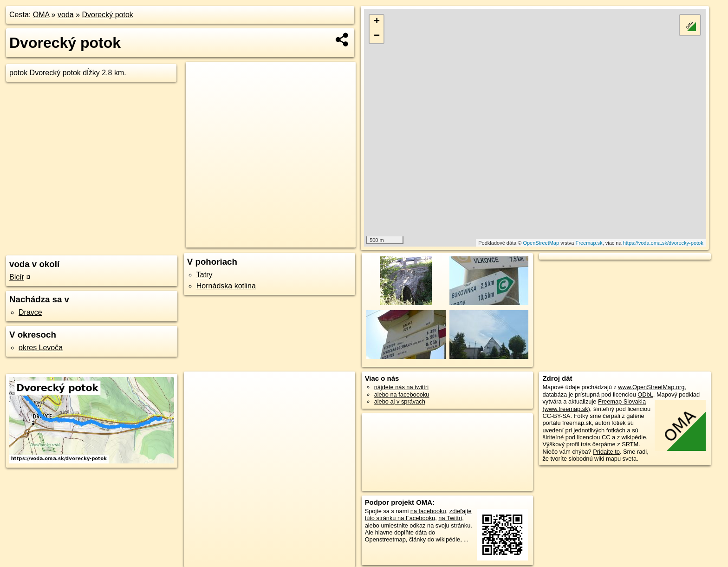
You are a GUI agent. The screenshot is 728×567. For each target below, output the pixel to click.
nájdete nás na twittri (401, 387)
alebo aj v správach (400, 401)
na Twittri (450, 518)
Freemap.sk (589, 243)
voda (66, 15)
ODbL (645, 394)
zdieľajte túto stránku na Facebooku (418, 515)
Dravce (30, 312)
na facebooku (428, 511)
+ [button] (377, 22)
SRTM (630, 444)
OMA (41, 15)
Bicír (17, 277)
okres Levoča (41, 348)
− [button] (377, 36)
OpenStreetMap (541, 243)
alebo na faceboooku (402, 394)
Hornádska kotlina (226, 286)
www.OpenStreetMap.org (651, 387)
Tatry (205, 275)
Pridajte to (606, 452)
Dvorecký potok (108, 15)
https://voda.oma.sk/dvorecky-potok (663, 243)
